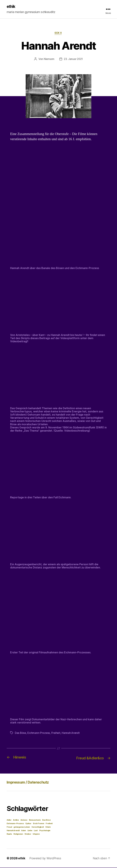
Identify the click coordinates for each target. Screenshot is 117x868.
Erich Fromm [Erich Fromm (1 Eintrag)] (39, 824)
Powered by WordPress (45, 859)
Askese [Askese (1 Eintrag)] (24, 820)
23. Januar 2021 (73, 60)
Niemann (49, 60)
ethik (11, 7)
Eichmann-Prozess (39, 733)
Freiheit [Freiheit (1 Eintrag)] (49, 824)
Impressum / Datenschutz (31, 782)
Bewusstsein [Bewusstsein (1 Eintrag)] (35, 820)
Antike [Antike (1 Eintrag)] (16, 820)
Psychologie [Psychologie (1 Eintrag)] (45, 831)
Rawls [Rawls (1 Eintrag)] (9, 834)
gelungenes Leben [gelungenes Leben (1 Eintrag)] (22, 827)
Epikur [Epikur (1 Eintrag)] (28, 824)
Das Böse (21, 733)
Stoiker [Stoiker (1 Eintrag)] (28, 834)
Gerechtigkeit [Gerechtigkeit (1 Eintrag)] (38, 827)
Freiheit (56, 733)
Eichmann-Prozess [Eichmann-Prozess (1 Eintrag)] (15, 824)
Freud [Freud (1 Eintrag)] (9, 827)
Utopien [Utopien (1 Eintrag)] (36, 834)
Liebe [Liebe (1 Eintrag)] (30, 831)
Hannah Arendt (72, 733)
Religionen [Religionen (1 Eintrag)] (18, 834)
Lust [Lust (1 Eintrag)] (36, 831)
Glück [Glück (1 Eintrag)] (48, 827)
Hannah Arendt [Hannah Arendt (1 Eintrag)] (13, 831)
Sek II (58, 34)
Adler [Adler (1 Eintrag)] (9, 820)
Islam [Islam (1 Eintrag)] (23, 831)
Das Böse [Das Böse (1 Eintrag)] (46, 820)
